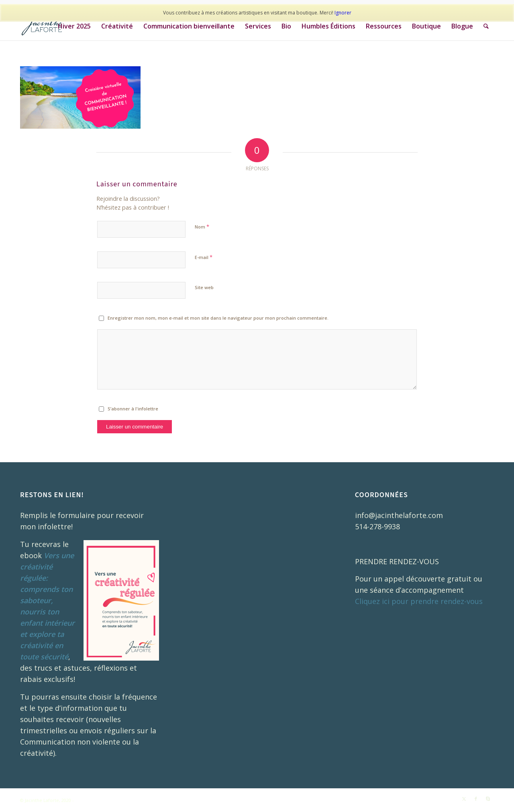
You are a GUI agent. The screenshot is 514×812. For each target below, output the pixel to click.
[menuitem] (75, 26)
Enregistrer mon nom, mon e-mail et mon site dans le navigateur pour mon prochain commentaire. (218, 318)
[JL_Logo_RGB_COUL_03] (46, 26)
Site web (204, 287)
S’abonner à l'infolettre (133, 409)
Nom (202, 226)
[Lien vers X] (464, 799)
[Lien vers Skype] (488, 799)
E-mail (204, 257)
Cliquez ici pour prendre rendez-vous (419, 601)
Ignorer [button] (343, 13)
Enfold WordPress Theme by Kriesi (112, 800)
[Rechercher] (486, 26)
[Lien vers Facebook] (476, 799)
